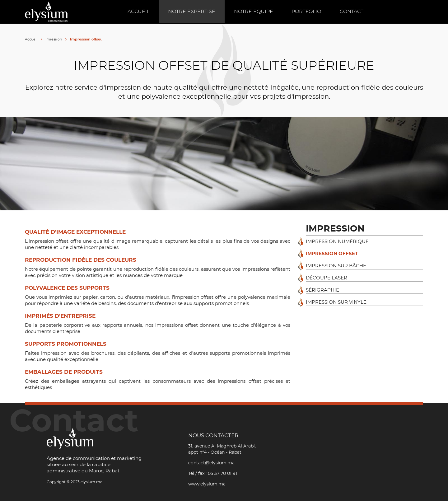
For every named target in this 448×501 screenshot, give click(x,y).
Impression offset (332, 254)
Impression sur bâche (336, 266)
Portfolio (307, 12)
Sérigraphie (322, 290)
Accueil (138, 12)
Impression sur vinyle (336, 302)
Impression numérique (337, 242)
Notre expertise (192, 12)
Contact (352, 12)
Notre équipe (254, 12)
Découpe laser (327, 278)
